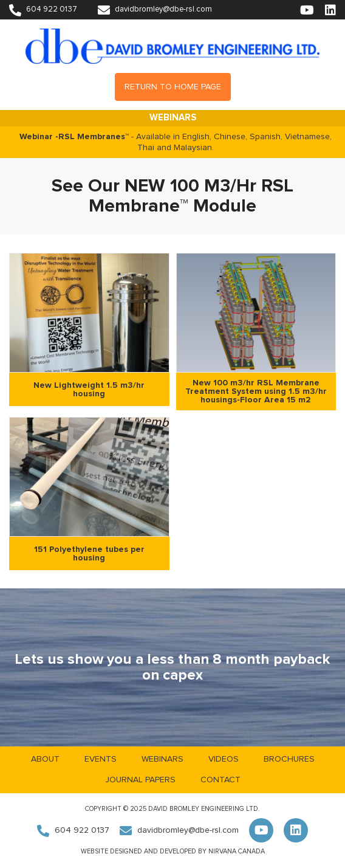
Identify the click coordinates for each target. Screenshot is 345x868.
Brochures (289, 759)
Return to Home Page (173, 87)
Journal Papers (140, 780)
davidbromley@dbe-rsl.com (155, 9)
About (45, 759)
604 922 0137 (43, 9)
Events (101, 759)
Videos (224, 759)
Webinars (162, 759)
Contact (220, 780)
